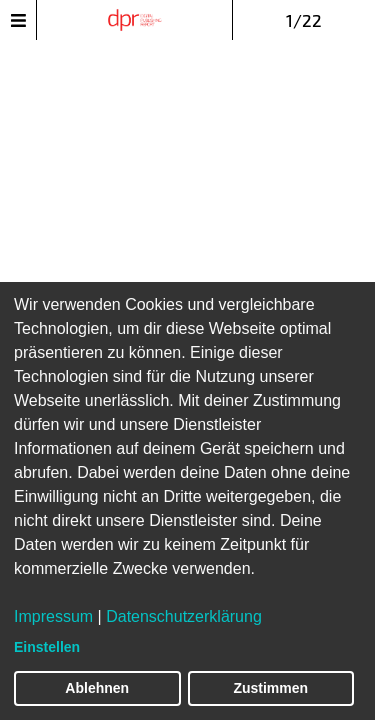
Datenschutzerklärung (184, 616)
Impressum (53, 616)
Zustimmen (270, 688)
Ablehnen (97, 688)
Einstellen (47, 647)
